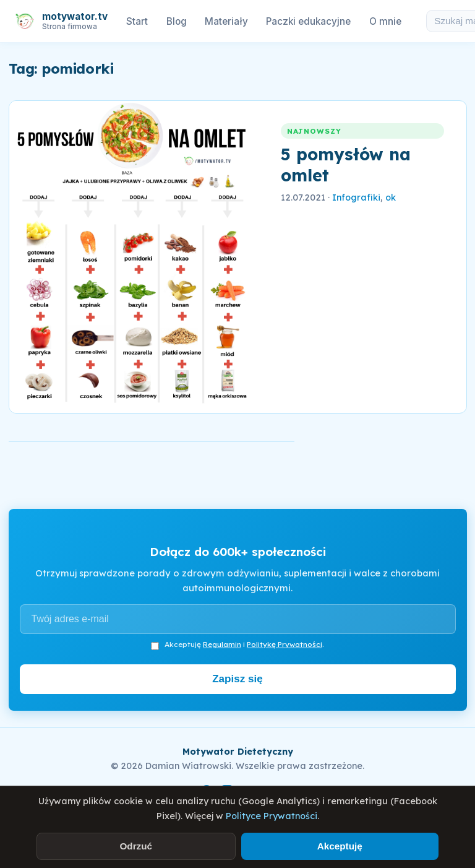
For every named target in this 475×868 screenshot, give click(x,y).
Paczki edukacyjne (308, 21)
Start (137, 21)
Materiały (226, 21)
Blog (177, 21)
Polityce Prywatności (272, 816)
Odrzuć (136, 846)
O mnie (385, 21)
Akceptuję (340, 846)
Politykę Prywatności (285, 644)
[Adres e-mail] (238, 619)
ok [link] (391, 197)
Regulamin (222, 644)
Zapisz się (237, 679)
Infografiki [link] (356, 197)
